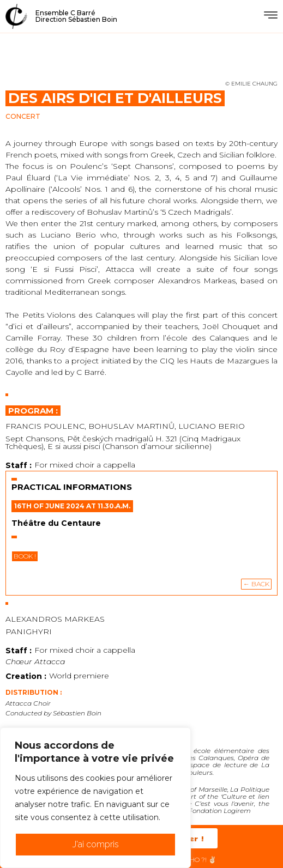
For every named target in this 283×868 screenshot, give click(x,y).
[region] (95, 798)
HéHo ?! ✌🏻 (198, 860)
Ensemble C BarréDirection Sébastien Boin (76, 16)
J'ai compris (96, 844)
